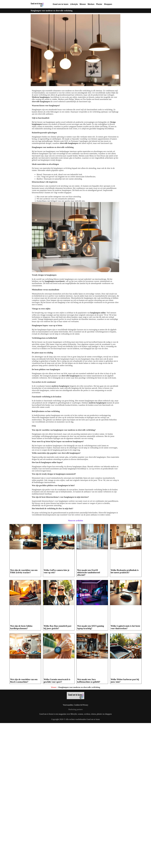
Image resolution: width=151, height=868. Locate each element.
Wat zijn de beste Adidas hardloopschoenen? (21, 627)
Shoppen (108, 4)
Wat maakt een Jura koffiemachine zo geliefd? (89, 681)
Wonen (83, 4)
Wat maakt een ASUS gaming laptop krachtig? (91, 627)
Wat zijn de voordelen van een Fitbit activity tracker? (24, 571)
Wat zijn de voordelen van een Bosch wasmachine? (24, 681)
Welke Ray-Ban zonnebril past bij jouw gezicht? (58, 627)
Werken (91, 4)
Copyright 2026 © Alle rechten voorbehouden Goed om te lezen (76, 719)
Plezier (99, 4)
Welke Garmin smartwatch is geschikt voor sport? (57, 681)
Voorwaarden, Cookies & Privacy (76, 705)
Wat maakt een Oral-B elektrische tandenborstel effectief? (89, 573)
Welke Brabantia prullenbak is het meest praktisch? (125, 571)
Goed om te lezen (61, 4)
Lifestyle (74, 4)
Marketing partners (75, 709)
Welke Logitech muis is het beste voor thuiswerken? (125, 627)
